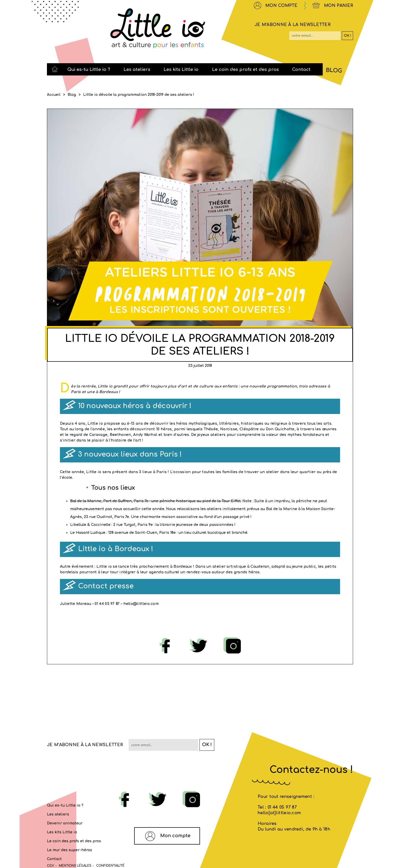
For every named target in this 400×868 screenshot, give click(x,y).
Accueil (54, 95)
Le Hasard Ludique (88, 533)
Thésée (211, 429)
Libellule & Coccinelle (90, 525)
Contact (54, 859)
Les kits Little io (62, 832)
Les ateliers (58, 814)
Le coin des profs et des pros (74, 841)
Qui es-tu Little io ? (65, 805)
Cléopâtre (249, 429)
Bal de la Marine (86, 501)
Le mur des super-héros (70, 850)
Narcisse (229, 429)
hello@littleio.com (141, 604)
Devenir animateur (65, 823)
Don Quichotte (280, 429)
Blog (72, 95)
